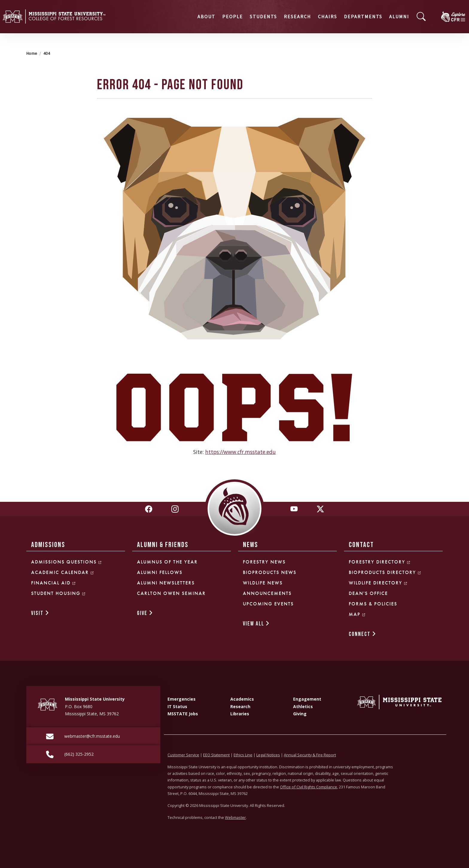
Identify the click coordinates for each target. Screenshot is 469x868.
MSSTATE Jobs (183, 714)
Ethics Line (243, 755)
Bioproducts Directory (385, 572)
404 (47, 53)
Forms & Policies (373, 604)
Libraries (240, 714)
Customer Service (183, 755)
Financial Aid (54, 583)
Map (357, 614)
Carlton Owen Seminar (171, 593)
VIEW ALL (256, 624)
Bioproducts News (270, 572)
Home (32, 53)
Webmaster (235, 817)
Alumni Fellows (160, 572)
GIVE (145, 613)
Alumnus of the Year (167, 562)
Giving (300, 714)
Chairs (282, 16)
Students (218, 16)
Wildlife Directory (378, 583)
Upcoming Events (268, 604)
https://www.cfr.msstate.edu (240, 452)
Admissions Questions (67, 562)
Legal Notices (268, 755)
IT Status (177, 706)
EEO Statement (216, 755)
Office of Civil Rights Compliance (309, 787)
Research (252, 16)
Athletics (303, 706)
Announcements (267, 593)
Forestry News (264, 562)
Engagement (307, 699)
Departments (317, 16)
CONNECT (363, 634)
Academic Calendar (63, 572)
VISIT (40, 613)
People (187, 16)
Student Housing (58, 593)
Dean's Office (368, 593)
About (161, 16)
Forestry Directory (380, 562)
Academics (242, 699)
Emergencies (182, 699)
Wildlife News (263, 583)
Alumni (353, 16)
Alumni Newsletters (166, 583)
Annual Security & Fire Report (310, 755)
